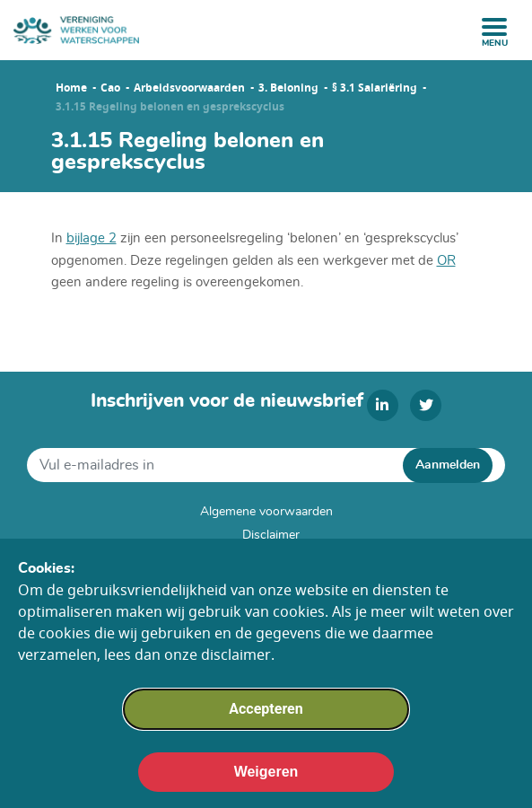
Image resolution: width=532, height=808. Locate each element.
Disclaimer (271, 535)
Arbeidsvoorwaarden (189, 88)
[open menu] (494, 27)
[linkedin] (383, 405)
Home (71, 88)
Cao (110, 88)
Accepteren (266, 718)
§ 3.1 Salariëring (375, 88)
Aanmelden (448, 465)
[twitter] (426, 405)
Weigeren (266, 781)
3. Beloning (288, 88)
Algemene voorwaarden (266, 512)
